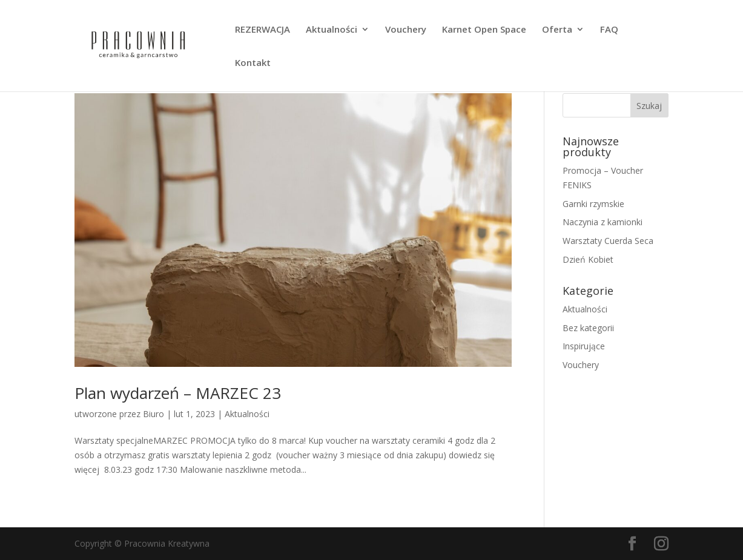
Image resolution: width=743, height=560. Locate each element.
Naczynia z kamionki (603, 222)
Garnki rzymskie (593, 204)
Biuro (154, 414)
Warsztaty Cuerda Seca (608, 241)
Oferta (557, 30)
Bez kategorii (588, 328)
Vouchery (406, 30)
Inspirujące (584, 346)
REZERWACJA (263, 30)
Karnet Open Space (484, 30)
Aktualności (332, 30)
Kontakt (253, 63)
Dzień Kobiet (588, 259)
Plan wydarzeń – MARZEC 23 (178, 393)
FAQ (609, 30)
